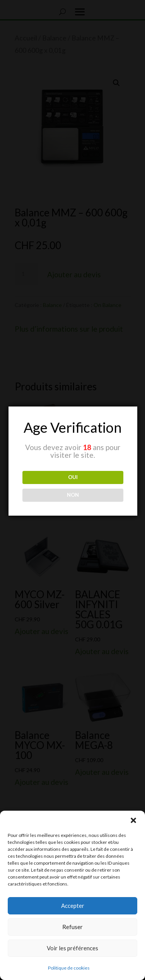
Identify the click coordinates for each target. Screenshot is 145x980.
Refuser (72, 927)
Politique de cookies (69, 968)
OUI (73, 477)
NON (73, 495)
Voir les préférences (72, 948)
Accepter (73, 906)
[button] (133, 820)
